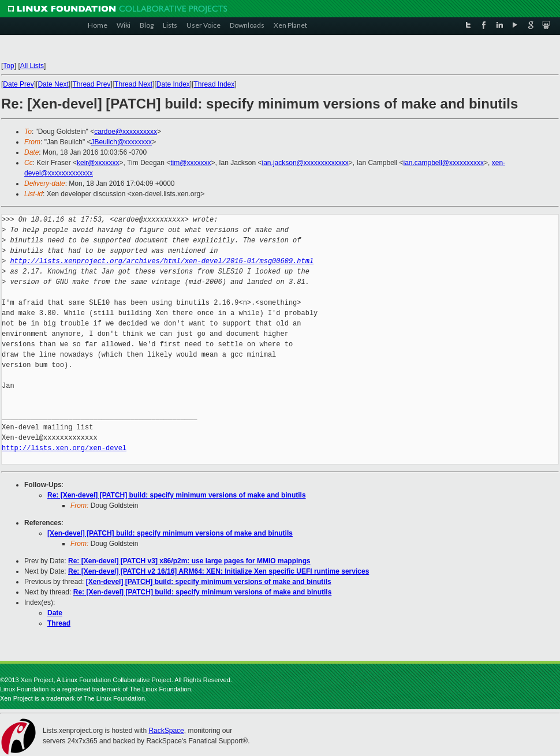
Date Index (173, 84)
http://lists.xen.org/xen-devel (64, 448)
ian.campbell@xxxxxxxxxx (443, 163)
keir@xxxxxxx (98, 163)
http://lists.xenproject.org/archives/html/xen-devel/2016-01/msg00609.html (162, 261)
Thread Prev (91, 84)
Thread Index (214, 84)
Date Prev (18, 84)
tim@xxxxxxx (191, 163)
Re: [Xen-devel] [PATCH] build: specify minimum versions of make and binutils (177, 495)
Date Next (53, 84)
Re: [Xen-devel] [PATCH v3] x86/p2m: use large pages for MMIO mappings (189, 561)
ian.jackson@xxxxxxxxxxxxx (305, 163)
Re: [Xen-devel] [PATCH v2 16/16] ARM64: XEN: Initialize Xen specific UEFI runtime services (219, 571)
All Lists (32, 66)
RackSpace (166, 731)
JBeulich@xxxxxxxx (122, 142)
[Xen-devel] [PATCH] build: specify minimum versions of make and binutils (170, 533)
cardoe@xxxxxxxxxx (126, 132)
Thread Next (133, 84)
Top (8, 66)
